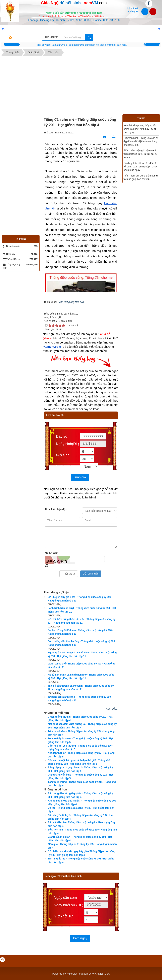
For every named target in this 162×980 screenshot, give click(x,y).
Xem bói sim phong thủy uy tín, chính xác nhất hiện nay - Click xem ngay (140, 129)
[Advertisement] (81, 86)
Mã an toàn (52, 553)
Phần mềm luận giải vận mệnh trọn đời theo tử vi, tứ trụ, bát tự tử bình (140, 154)
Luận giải (80, 477)
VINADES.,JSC (101, 974)
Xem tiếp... (112, 709)
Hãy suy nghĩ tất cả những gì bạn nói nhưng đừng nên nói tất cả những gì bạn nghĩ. (82, 45)
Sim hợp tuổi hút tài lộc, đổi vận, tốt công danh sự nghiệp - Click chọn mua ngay (141, 167)
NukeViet (72, 974)
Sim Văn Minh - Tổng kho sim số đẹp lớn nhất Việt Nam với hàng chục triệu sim (141, 141)
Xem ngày (80, 938)
